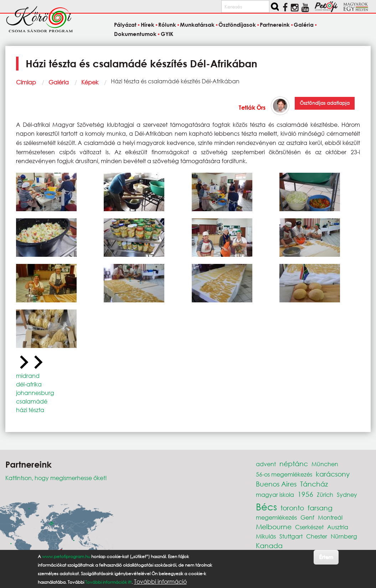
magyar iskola (275, 495)
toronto (292, 508)
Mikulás (266, 536)
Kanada (269, 545)
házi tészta (30, 410)
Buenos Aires (276, 484)
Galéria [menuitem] (304, 25)
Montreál (330, 517)
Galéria (59, 82)
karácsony (333, 474)
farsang (320, 508)
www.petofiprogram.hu (66, 556)
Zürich (325, 495)
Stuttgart (291, 536)
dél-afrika (29, 384)
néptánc (294, 464)
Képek (90, 82)
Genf (307, 517)
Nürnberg (344, 536)
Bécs (266, 506)
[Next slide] (37, 363)
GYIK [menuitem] (167, 34)
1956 (305, 494)
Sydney (347, 495)
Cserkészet (309, 527)
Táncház (314, 484)
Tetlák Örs (252, 107)
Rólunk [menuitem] (167, 25)
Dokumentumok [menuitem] (135, 34)
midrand (28, 376)
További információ (160, 582)
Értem (326, 557)
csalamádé (32, 401)
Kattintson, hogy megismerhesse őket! (56, 478)
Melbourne (274, 527)
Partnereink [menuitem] (275, 25)
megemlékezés (276, 517)
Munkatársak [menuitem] (197, 25)
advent (266, 464)
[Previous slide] (23, 363)
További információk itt (108, 582)
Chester (317, 536)
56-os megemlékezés (284, 474)
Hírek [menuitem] (148, 25)
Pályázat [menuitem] (125, 25)
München (325, 464)
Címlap (26, 82)
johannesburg (35, 393)
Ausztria (338, 527)
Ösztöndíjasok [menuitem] (237, 25)
